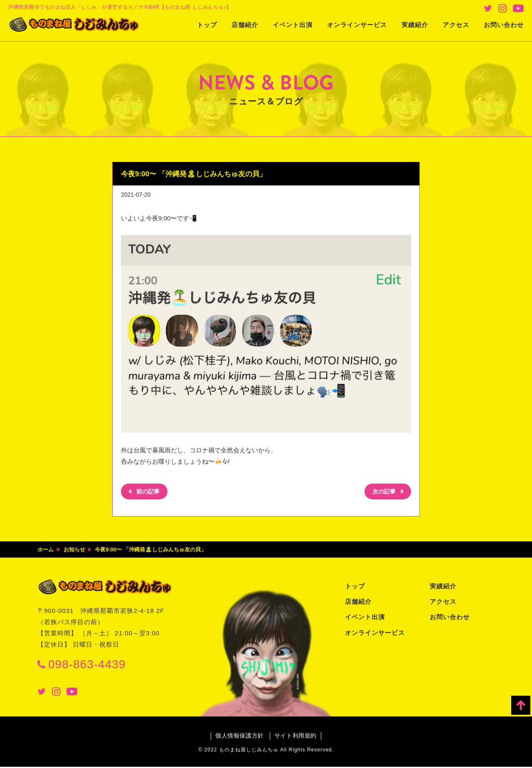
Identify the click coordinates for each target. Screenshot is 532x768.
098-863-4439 (87, 665)
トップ (207, 25)
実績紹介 (415, 25)
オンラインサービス (357, 25)
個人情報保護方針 (239, 737)
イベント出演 (293, 25)
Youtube (518, 8)
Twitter (488, 8)
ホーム (46, 551)
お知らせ (74, 551)
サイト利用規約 (296, 737)
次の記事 (383, 493)
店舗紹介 (245, 25)
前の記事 (149, 493)
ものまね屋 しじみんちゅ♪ (81, 25)
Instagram (502, 8)
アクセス (456, 25)
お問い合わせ (504, 25)
